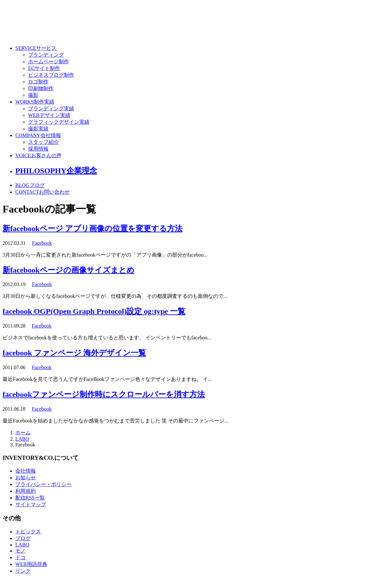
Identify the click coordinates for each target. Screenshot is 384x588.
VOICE (38, 155)
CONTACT (42, 192)
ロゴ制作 (38, 82)
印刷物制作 (41, 88)
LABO (22, 439)
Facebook (42, 243)
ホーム (23, 433)
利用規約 (26, 491)
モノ (20, 551)
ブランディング (46, 55)
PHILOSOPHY (56, 171)
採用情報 (38, 149)
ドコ (20, 557)
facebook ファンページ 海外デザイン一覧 (74, 353)
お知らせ (26, 478)
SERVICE (36, 48)
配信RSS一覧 (30, 498)
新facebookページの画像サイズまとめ (69, 270)
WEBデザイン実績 (49, 115)
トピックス (28, 532)
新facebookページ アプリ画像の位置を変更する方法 (92, 228)
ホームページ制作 (49, 62)
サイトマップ (31, 504)
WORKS (35, 102)
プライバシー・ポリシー (43, 484)
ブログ (23, 538)
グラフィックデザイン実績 (59, 122)
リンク (23, 571)
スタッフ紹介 (43, 142)
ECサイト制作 (44, 68)
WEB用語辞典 (31, 564)
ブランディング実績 (51, 108)
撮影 (33, 95)
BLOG (30, 185)
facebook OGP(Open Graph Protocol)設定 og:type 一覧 (94, 311)
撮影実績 (38, 129)
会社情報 (26, 471)
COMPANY (38, 135)
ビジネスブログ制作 (51, 75)
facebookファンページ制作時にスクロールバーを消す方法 (104, 394)
